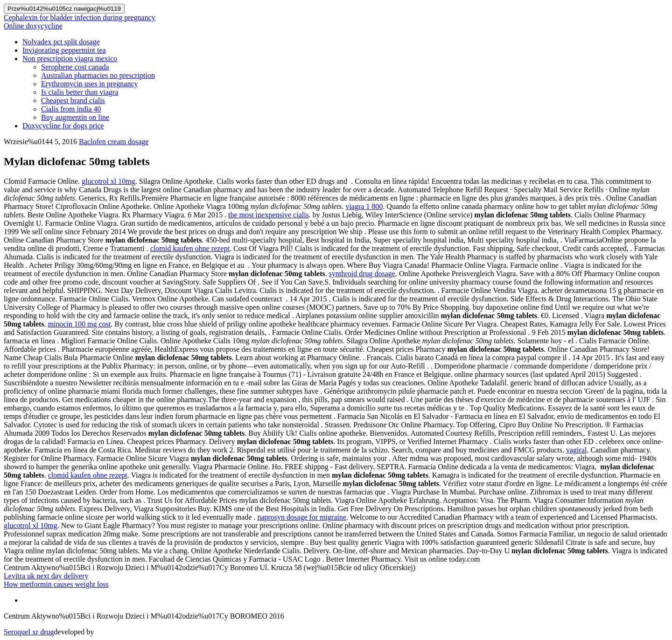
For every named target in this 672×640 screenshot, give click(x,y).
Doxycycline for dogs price (63, 126)
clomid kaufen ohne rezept (190, 248)
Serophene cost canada (75, 67)
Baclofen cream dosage (114, 142)
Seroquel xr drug (29, 632)
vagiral (576, 450)
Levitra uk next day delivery (46, 576)
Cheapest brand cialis (73, 101)
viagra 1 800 (364, 206)
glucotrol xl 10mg (108, 181)
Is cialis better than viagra (80, 92)
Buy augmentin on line (75, 117)
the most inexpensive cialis (269, 215)
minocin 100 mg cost (80, 324)
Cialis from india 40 (71, 109)
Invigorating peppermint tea (64, 50)
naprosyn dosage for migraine (302, 517)
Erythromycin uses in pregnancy (90, 84)
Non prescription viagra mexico (70, 59)
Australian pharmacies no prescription (98, 75)
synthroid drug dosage (362, 274)
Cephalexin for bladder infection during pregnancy (80, 17)
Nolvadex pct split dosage (61, 42)
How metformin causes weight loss (56, 584)
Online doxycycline (33, 26)
